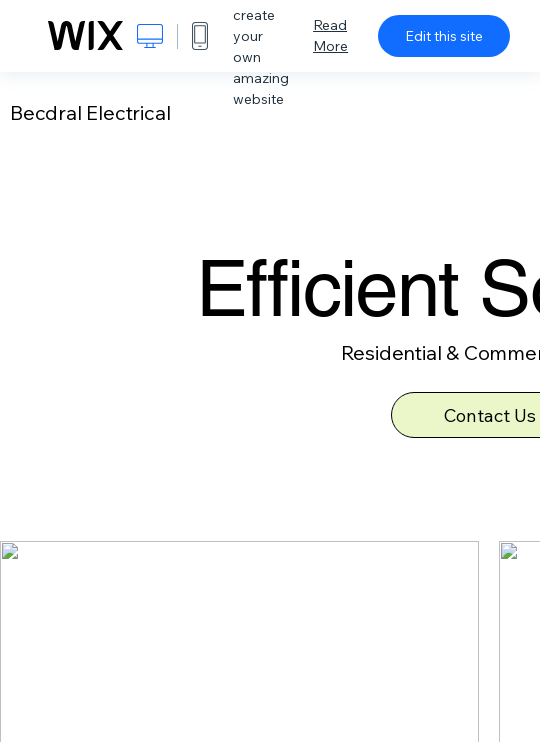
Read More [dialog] (330, 35)
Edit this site (444, 36)
